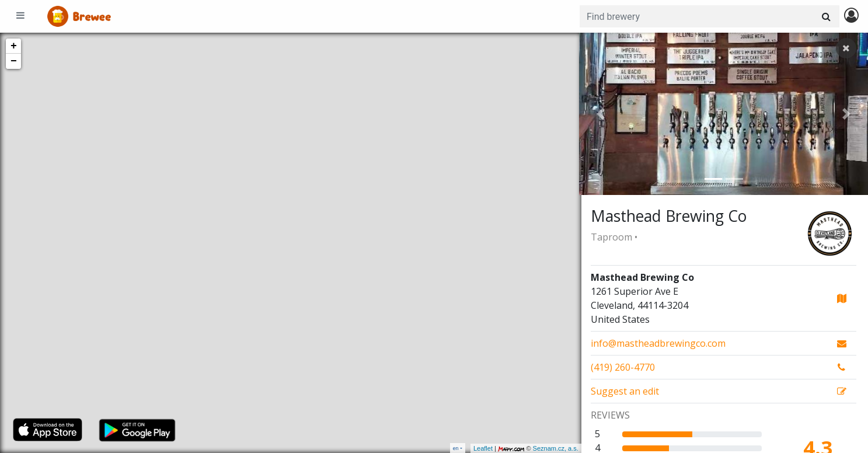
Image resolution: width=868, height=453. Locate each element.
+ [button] (14, 46)
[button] (601, 114)
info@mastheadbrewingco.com (658, 343)
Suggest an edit (625, 391)
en (456, 448)
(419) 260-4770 (623, 367)
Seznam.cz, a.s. (553, 448)
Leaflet (481, 448)
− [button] (14, 61)
